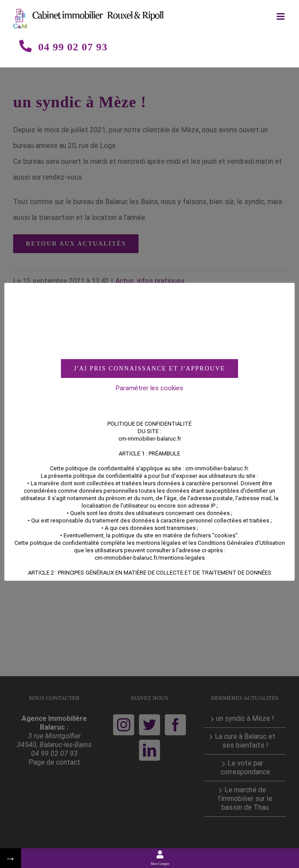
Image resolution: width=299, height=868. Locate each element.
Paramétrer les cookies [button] (149, 388)
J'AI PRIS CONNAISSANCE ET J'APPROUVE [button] (149, 369)
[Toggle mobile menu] (281, 16)
